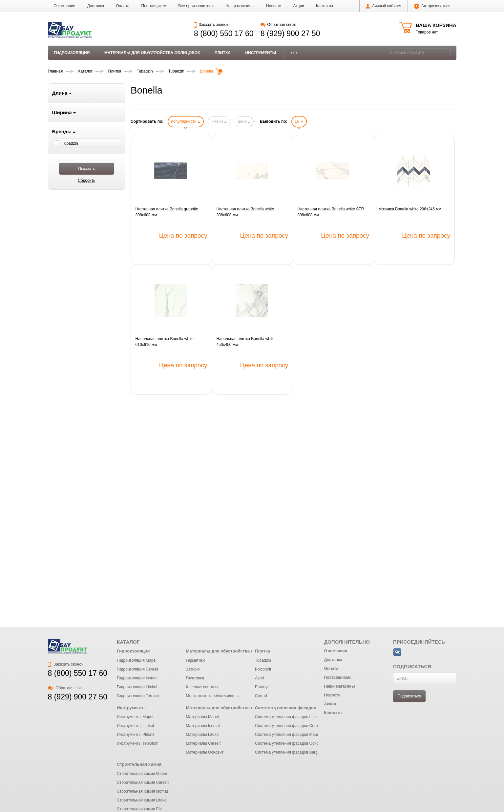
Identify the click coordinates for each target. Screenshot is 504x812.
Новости (274, 6)
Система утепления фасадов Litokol (288, 717)
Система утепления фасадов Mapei (287, 735)
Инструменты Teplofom (138, 743)
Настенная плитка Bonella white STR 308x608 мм (331, 212)
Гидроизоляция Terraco (138, 696)
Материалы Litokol (202, 735)
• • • (294, 53)
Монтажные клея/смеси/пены (212, 696)
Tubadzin (263, 660)
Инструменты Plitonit (136, 735)
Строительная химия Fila (140, 809)
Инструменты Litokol (135, 726)
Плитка (223, 53)
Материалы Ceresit (203, 743)
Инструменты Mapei (135, 717)
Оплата (123, 6)
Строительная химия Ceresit (143, 782)
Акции (299, 6)
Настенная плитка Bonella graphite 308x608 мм (167, 212)
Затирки (193, 669)
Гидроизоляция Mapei (137, 660)
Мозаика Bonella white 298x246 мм (410, 209)
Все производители (196, 6)
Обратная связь (278, 25)
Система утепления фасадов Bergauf (289, 752)
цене (244, 121)
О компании (65, 6)
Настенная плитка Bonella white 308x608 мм (245, 212)
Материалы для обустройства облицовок (152, 53)
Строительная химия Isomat (142, 791)
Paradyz (262, 687)
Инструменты (261, 53)
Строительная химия (139, 764)
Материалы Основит (205, 752)
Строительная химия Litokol (142, 800)
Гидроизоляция (72, 53)
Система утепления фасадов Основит (290, 743)
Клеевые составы (202, 687)
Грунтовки (195, 678)
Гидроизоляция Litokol (137, 687)
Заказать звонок (211, 25)
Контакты (325, 6)
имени (219, 121)
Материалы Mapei (202, 717)
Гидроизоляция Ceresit (137, 669)
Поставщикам (154, 6)
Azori (259, 678)
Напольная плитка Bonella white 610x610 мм (165, 342)
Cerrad (261, 696)
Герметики (195, 660)
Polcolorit (263, 669)
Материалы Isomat (203, 726)
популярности (186, 121)
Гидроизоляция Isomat (137, 678)
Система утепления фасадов (286, 708)
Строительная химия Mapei (142, 774)
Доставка (96, 6)
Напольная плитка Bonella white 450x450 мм (245, 342)
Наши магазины (240, 6)
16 (299, 121)
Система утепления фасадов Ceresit (288, 726)
